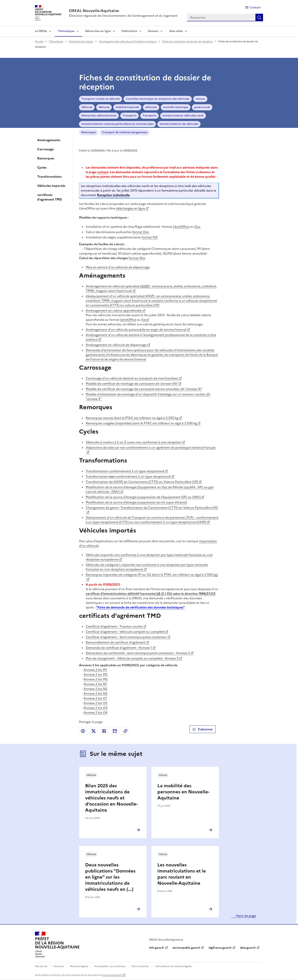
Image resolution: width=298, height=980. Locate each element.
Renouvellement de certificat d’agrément (116, 642)
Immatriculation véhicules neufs (183, 116)
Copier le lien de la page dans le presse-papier (125, 731)
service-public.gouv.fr (186, 948)
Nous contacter (140, 966)
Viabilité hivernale (127, 107)
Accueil (39, 41)
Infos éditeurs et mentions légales (174, 966)
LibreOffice (181, 227)
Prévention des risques (81, 41)
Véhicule (87, 107)
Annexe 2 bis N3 (96, 693)
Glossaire (59, 966)
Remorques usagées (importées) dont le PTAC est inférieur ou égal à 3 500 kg (141, 423)
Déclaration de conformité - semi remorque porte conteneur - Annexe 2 (138, 653)
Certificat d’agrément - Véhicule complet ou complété (125, 632)
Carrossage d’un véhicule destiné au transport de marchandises (132, 378)
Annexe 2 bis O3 (96, 708)
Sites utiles (176, 31)
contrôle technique (176, 107)
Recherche (259, 18)
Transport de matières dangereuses (125, 132)
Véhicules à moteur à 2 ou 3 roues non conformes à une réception (134, 442)
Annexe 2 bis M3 (96, 679)
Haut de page (246, 916)
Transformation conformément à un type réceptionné (125, 471)
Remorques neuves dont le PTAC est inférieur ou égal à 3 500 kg (132, 418)
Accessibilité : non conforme (110, 966)
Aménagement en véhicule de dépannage (116, 345)
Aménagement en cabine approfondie (114, 310)
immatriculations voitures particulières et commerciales (117, 124)
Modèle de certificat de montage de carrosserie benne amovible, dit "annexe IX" (144, 389)
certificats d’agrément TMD (50, 197)
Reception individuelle (113, 195)
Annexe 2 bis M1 (95, 670)
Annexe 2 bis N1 (95, 684)
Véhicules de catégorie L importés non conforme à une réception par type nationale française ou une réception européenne (147, 567)
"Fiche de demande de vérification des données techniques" (140, 607)
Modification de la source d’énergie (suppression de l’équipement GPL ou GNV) (143, 497)
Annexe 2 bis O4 (96, 713)
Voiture (200, 99)
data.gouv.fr (248, 948)
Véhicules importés (51, 186)
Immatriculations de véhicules (179, 124)
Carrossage (45, 149)
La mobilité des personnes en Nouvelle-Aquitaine (183, 792)
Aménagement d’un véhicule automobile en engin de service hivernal (136, 330)
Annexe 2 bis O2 (96, 703)
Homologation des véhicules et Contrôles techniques (128, 41)
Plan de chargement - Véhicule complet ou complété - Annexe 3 (132, 658)
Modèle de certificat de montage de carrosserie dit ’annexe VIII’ (132, 384)
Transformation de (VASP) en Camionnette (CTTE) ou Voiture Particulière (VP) (142, 482)
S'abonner (202, 729)
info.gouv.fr (157, 948)
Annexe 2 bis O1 (95, 698)
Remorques (46, 158)
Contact (255, 8)
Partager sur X (94, 731)
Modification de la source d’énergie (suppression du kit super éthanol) (136, 502)
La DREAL (41, 31)
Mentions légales (79, 966)
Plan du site (41, 966)
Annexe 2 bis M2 (96, 674)
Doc (197, 227)
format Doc (141, 232)
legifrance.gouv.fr (220, 948)
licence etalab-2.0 (112, 975)
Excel (145, 320)
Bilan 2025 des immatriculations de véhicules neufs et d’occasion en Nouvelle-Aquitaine (111, 798)
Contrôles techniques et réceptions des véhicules (158, 99)
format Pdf (150, 237)
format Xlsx (137, 258)
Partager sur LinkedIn (104, 731)
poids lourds (202, 107)
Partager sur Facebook (83, 731)
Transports (130, 116)
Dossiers (153, 31)
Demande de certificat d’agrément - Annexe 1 (119, 648)
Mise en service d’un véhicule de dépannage (118, 267)
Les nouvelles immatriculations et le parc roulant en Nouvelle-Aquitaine (182, 874)
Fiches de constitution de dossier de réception (188, 41)
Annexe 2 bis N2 (96, 689)
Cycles (42, 167)
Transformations (49, 177)
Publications (129, 31)
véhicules (151, 107)
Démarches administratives (99, 116)
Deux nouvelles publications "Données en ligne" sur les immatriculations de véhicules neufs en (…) (110, 877)
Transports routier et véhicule (101, 99)
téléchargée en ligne (130, 208)
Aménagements (49, 140)
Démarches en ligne (98, 31)
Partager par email (115, 731)
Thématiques (66, 31)
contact (103, 172)
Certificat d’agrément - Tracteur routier (114, 626)
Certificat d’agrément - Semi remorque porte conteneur (126, 637)
